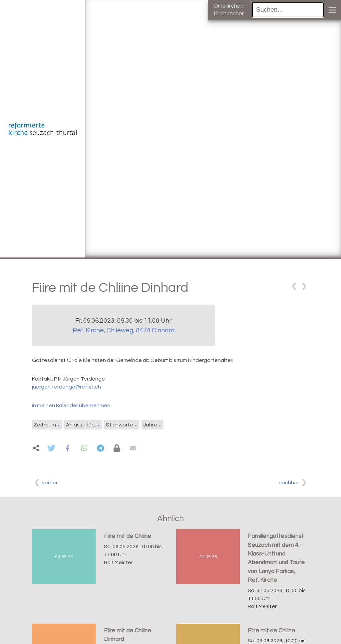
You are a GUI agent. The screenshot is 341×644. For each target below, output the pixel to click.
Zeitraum (45, 425)
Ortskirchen (229, 6)
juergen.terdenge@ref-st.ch (66, 387)
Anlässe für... (81, 425)
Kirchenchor (229, 14)
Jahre (150, 425)
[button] (51, 448)
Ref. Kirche (124, 330)
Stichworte (120, 425)
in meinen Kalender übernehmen (71, 405)
